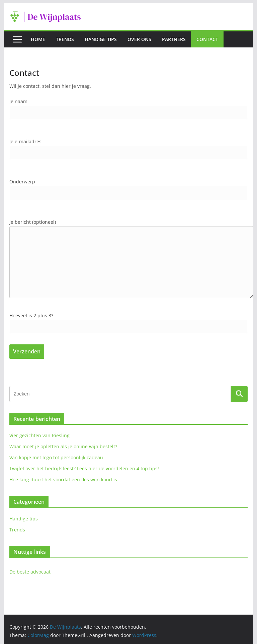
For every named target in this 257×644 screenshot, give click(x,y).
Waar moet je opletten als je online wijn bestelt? (63, 446)
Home (38, 39)
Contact (207, 39)
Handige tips (101, 39)
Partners (174, 39)
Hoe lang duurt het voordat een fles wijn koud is (63, 479)
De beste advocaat (30, 572)
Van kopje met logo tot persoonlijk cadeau (56, 457)
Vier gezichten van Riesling (39, 435)
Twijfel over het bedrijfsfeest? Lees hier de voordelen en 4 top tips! (84, 468)
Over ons (139, 39)
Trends (65, 39)
